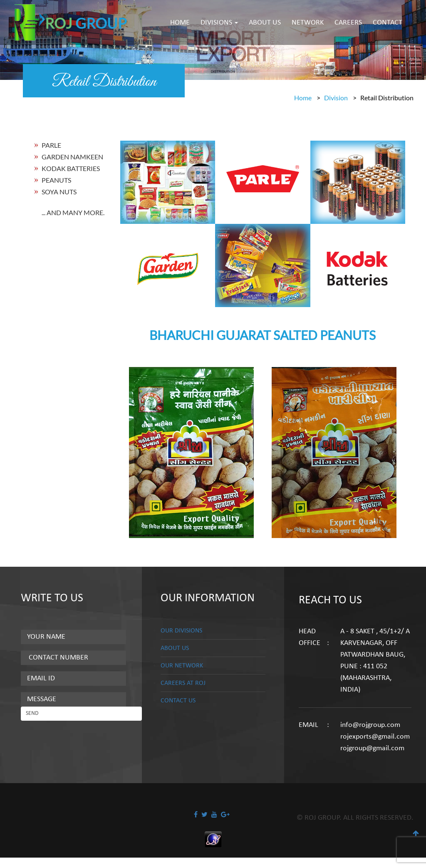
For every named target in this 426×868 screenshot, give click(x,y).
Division (336, 98)
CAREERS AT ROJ (186, 684)
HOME (180, 23)
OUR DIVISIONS (184, 631)
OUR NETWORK (185, 666)
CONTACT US (180, 702)
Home (303, 98)
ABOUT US (265, 23)
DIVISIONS (219, 23)
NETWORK (308, 23)
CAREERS (348, 23)
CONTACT (388, 23)
